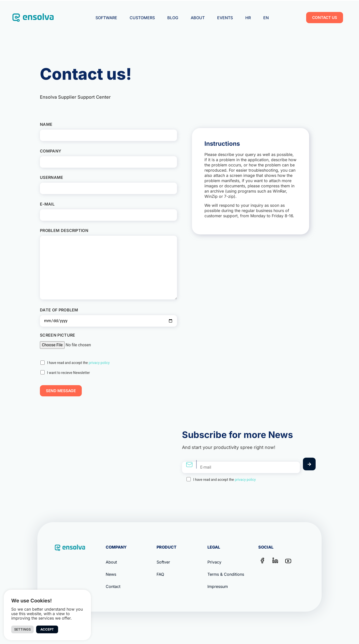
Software (106, 18)
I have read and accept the (78, 363)
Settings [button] (22, 629)
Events (225, 18)
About (198, 18)
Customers (142, 18)
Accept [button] (47, 629)
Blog (173, 18)
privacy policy (99, 363)
